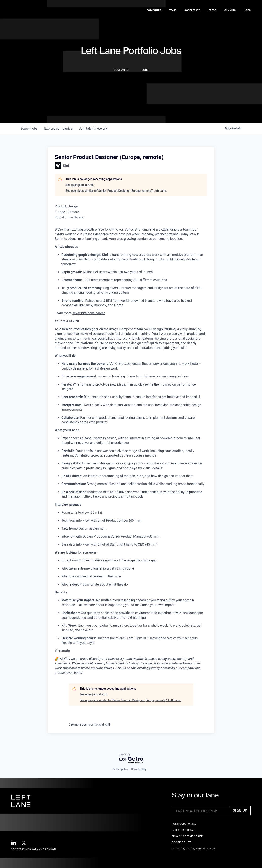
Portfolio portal (184, 824)
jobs (29, 128)
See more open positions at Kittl (89, 724)
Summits (230, 13)
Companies (154, 13)
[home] (19, 13)
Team (173, 13)
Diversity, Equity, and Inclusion (194, 849)
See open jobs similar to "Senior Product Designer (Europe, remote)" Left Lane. (116, 191)
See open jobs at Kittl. (80, 185)
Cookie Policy (181, 842)
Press (212, 13)
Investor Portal (183, 830)
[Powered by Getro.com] (131, 759)
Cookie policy (139, 769)
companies (58, 128)
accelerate (192, 13)
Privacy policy (120, 769)
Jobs (247, 13)
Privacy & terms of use (187, 836)
